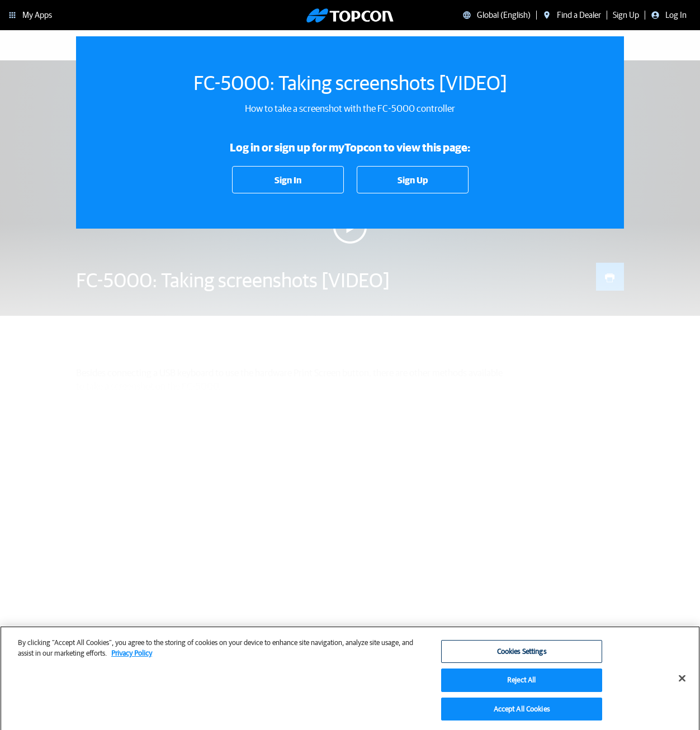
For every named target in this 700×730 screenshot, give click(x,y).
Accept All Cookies (522, 713)
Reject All (521, 684)
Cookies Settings (522, 655)
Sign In (288, 180)
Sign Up (413, 180)
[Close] (682, 682)
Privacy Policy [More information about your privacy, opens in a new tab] (132, 657)
